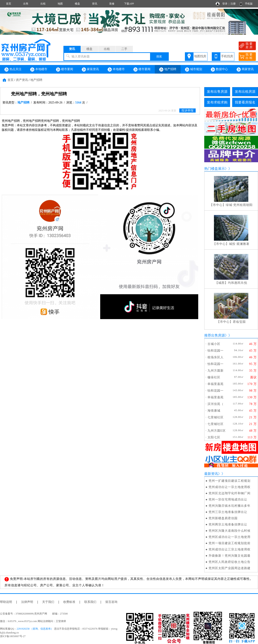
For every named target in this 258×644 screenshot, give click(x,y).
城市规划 (193, 69)
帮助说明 (6, 602)
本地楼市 (39, 69)
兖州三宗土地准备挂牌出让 (228, 512)
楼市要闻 (64, 69)
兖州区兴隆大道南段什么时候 (230, 531)
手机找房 (227, 56)
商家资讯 (245, 69)
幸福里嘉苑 (216, 384)
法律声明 (27, 602)
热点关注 (13, 69)
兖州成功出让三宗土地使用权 (230, 549)
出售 (26, 4)
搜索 (159, 56)
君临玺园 (239, 322)
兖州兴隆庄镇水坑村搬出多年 (230, 506)
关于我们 (48, 602)
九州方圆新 (216, 371)
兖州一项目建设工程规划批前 (230, 543)
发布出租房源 (245, 92)
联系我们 (90, 602)
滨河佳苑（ (216, 404)
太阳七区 (214, 437)
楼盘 (77, 4)
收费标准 (69, 602)
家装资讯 (90, 69)
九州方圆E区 (217, 431)
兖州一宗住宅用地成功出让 (228, 500)
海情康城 (214, 411)
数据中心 (219, 69)
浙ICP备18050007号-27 (13, 636)
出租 (43, 4)
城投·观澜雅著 (239, 244)
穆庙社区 (214, 377)
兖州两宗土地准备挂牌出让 (228, 524)
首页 (9, 4)
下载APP (129, 4)
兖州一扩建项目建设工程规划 (230, 481)
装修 (112, 4)
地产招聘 (168, 69)
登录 (225, 4)
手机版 (249, 4)
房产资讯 (22, 80)
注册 (233, 4)
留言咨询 (111, 602)
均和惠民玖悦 (238, 283)
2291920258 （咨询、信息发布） (35, 629)
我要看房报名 (245, 102)
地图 (60, 4)
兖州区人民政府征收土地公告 (230, 562)
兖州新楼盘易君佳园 (223, 518)
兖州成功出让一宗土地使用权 (230, 487)
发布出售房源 (217, 92)
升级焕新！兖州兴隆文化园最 (230, 556)
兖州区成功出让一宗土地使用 (230, 537)
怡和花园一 (216, 351)
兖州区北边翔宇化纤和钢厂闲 (230, 493)
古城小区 (214, 344)
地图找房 (200, 56)
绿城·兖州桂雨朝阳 (239, 205)
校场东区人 (216, 357)
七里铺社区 (216, 417)
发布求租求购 (217, 102)
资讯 (95, 4)
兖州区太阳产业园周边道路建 (230, 568)
